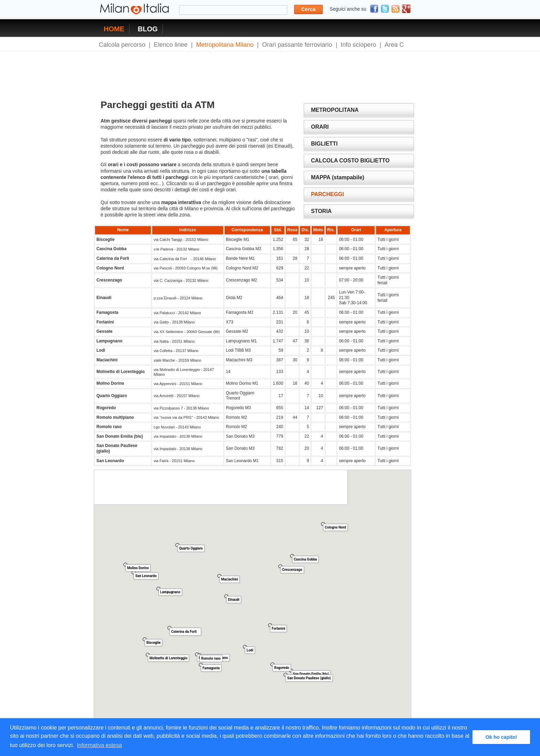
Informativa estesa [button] (99, 745)
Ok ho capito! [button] (501, 737)
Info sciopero (358, 45)
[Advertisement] (224, 71)
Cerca (309, 9)
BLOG (148, 29)
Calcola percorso (122, 45)
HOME (114, 29)
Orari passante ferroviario (297, 45)
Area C (394, 45)
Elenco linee (171, 45)
